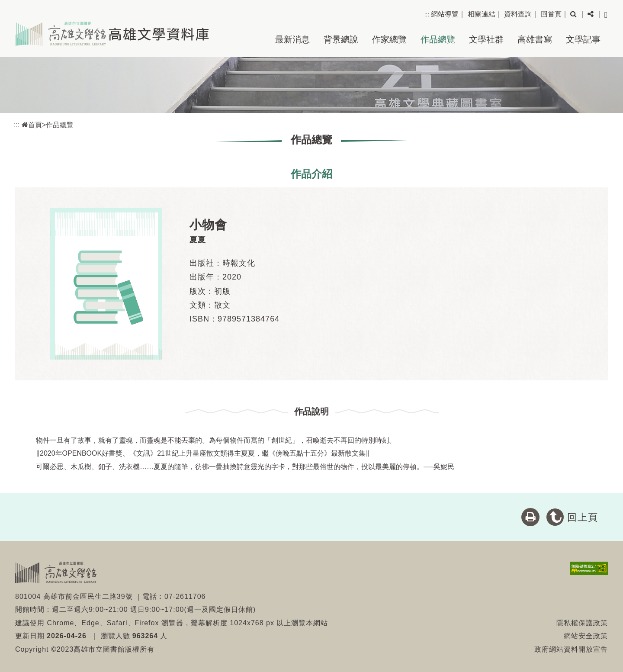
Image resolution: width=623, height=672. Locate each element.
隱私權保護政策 (582, 623)
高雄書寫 (535, 39)
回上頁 (583, 517)
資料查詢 (518, 14)
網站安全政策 (586, 636)
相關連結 (482, 14)
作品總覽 (438, 39)
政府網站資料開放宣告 (571, 649)
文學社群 (486, 39)
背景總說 (341, 39)
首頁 (32, 125)
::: (427, 14)
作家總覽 (389, 39)
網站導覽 (445, 14)
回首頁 (551, 14)
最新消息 (292, 39)
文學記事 (583, 39)
